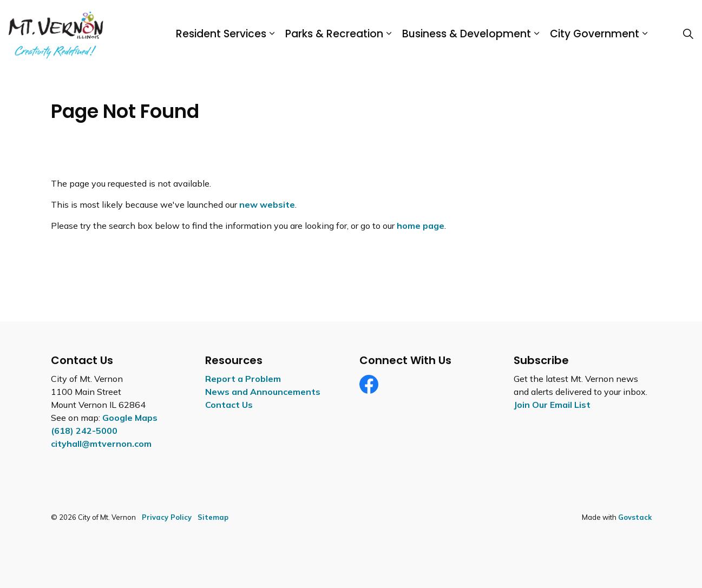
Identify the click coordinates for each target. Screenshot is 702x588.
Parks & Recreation (334, 34)
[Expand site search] (688, 34)
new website (267, 204)
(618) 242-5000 (84, 431)
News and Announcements (263, 392)
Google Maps (130, 418)
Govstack (635, 517)
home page (421, 226)
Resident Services (221, 34)
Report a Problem (243, 379)
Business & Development (467, 34)
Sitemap (213, 517)
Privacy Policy (167, 517)
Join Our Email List (552, 405)
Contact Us (229, 405)
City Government (595, 34)
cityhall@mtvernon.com (101, 444)
